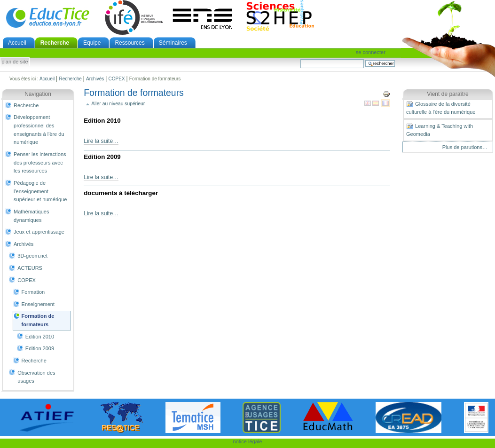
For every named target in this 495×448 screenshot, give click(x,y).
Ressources (130, 43)
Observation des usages (36, 377)
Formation (33, 292)
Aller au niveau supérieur (118, 104)
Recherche (55, 43)
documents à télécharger (121, 193)
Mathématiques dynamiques (31, 216)
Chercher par (300, 59)
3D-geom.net (32, 256)
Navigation (38, 94)
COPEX (117, 79)
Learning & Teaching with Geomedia (440, 130)
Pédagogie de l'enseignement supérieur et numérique (40, 191)
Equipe (92, 43)
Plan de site (15, 62)
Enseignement (38, 304)
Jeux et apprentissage (39, 232)
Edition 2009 (40, 348)
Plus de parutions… (465, 147)
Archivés (95, 79)
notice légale (248, 441)
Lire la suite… (101, 141)
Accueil (17, 43)
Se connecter (371, 52)
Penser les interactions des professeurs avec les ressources (40, 162)
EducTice (47, 17)
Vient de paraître (448, 94)
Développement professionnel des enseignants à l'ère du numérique (39, 130)
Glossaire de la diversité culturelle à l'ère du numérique (441, 108)
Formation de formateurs (38, 320)
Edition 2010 (40, 337)
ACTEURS (30, 268)
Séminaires (173, 43)
